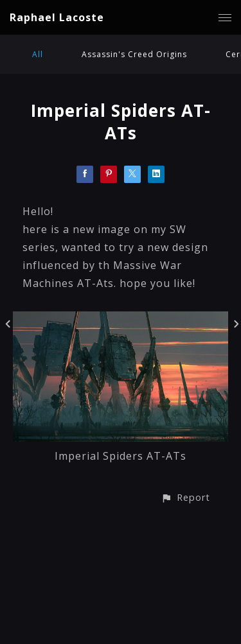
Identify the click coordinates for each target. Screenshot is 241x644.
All (38, 54)
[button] (185, 497)
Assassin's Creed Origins (134, 54)
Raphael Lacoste (57, 17)
